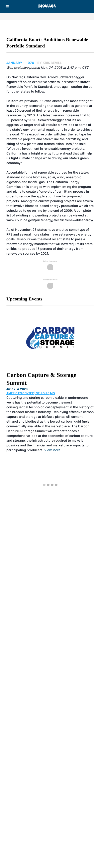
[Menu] (7, 6)
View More (52, 450)
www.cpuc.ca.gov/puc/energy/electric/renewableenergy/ (50, 220)
